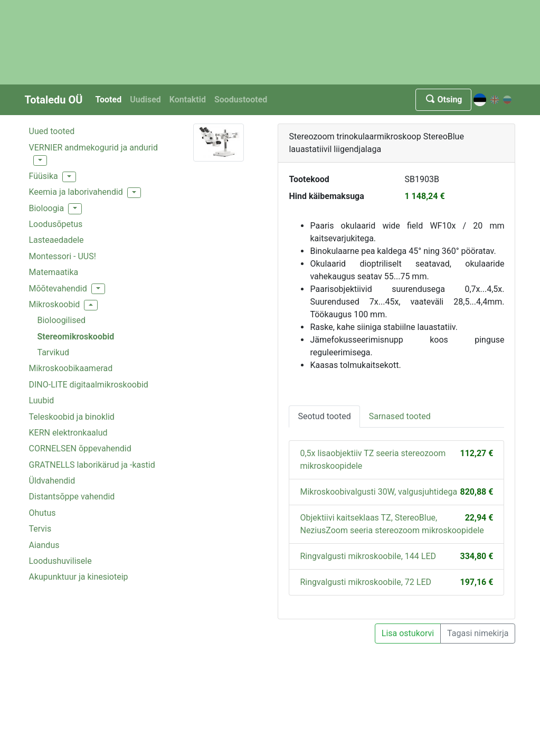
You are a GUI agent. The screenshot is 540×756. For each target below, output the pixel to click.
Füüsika (44, 176)
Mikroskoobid (55, 304)
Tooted (108, 100)
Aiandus (44, 545)
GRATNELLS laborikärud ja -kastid (92, 465)
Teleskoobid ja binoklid (72, 417)
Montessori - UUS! (63, 256)
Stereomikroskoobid (76, 337)
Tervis (40, 529)
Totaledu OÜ (54, 100)
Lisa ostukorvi (408, 633)
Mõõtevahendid (58, 289)
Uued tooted (52, 131)
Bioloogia (47, 208)
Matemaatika (54, 272)
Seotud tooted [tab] (324, 416)
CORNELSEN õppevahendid (80, 448)
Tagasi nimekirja (478, 633)
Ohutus (42, 513)
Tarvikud (54, 352)
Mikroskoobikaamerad (71, 368)
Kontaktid (188, 100)
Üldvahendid (52, 481)
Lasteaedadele (56, 240)
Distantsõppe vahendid (72, 497)
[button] (40, 160)
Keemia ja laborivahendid (76, 192)
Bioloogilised (62, 320)
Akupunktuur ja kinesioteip (79, 577)
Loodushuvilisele (60, 561)
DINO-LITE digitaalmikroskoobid (89, 385)
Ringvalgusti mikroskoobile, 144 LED (368, 556)
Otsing (443, 100)
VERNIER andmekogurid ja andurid (93, 148)
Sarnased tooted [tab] (400, 416)
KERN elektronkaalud (68, 433)
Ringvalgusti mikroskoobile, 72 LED (366, 582)
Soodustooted (241, 100)
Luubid (42, 400)
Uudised (145, 100)
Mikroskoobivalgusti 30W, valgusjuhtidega (378, 492)
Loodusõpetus (56, 224)
